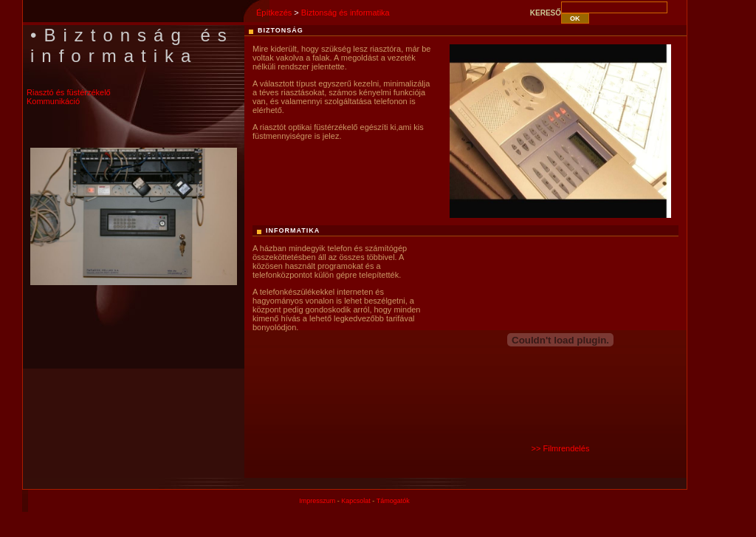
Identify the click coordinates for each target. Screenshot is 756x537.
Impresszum (317, 501)
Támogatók (393, 501)
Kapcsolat (356, 501)
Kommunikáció (53, 101)
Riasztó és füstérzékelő (69, 92)
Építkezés (274, 13)
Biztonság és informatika (346, 13)
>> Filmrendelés (561, 448)
